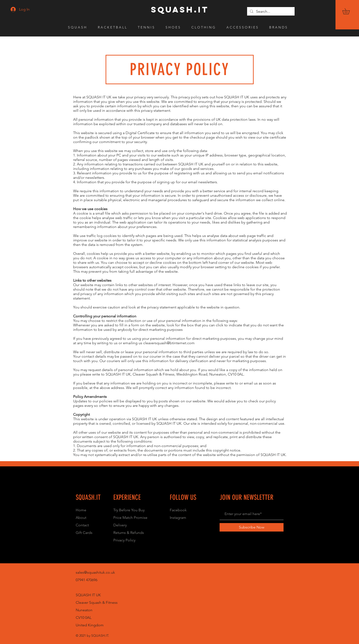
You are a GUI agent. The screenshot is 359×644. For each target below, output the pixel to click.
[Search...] (270, 12)
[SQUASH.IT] (180, 10)
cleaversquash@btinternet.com (169, 343)
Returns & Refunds (129, 533)
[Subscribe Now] (252, 527)
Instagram (178, 518)
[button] (349, 11)
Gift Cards (84, 533)
